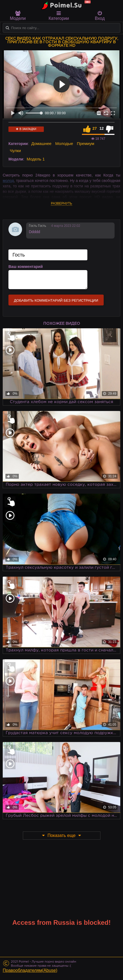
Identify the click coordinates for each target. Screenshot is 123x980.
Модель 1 (36, 159)
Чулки (15, 151)
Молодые (64, 143)
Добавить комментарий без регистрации (56, 300)
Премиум (86, 143)
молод (8, 181)
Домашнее (41, 143)
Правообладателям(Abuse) (30, 970)
